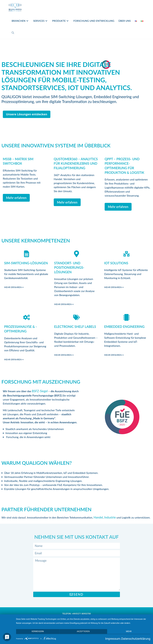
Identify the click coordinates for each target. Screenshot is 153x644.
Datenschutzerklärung (137, 639)
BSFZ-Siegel (39, 391)
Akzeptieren (83, 633)
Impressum (116, 639)
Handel (98, 517)
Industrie (108, 517)
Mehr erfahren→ (15, 287)
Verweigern (36, 633)
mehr (130, 633)
